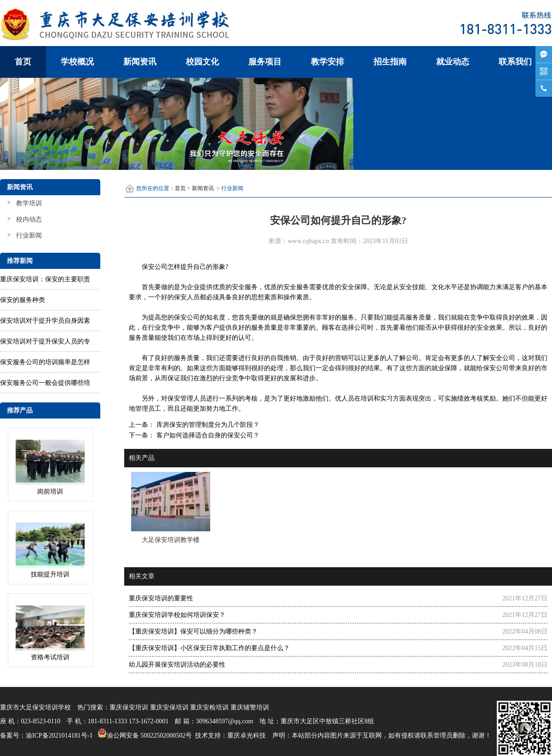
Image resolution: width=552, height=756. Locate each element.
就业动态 (453, 62)
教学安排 (328, 62)
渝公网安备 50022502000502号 (144, 733)
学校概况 (77, 62)
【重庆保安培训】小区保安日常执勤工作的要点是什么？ (209, 648)
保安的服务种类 (23, 300)
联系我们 (515, 62)
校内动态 (29, 219)
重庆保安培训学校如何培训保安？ (177, 615)
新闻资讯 (140, 62)
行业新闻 (29, 236)
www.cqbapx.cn (308, 241)
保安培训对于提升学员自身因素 (45, 321)
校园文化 (202, 62)
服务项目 (265, 62)
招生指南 (390, 62)
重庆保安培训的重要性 (161, 598)
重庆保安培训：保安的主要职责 (45, 279)
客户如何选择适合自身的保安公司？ (207, 435)
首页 (23, 62)
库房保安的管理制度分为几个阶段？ (207, 425)
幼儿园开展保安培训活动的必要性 (177, 665)
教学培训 (29, 203)
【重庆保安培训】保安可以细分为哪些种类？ (193, 631)
